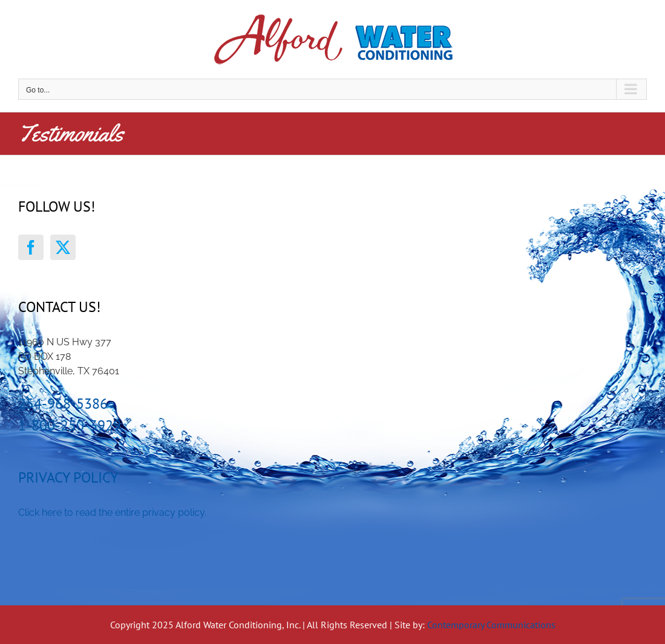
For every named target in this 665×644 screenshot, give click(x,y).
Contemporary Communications (491, 625)
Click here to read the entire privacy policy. (112, 512)
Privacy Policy (68, 477)
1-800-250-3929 (70, 425)
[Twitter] (63, 247)
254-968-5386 (63, 404)
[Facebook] (31, 247)
